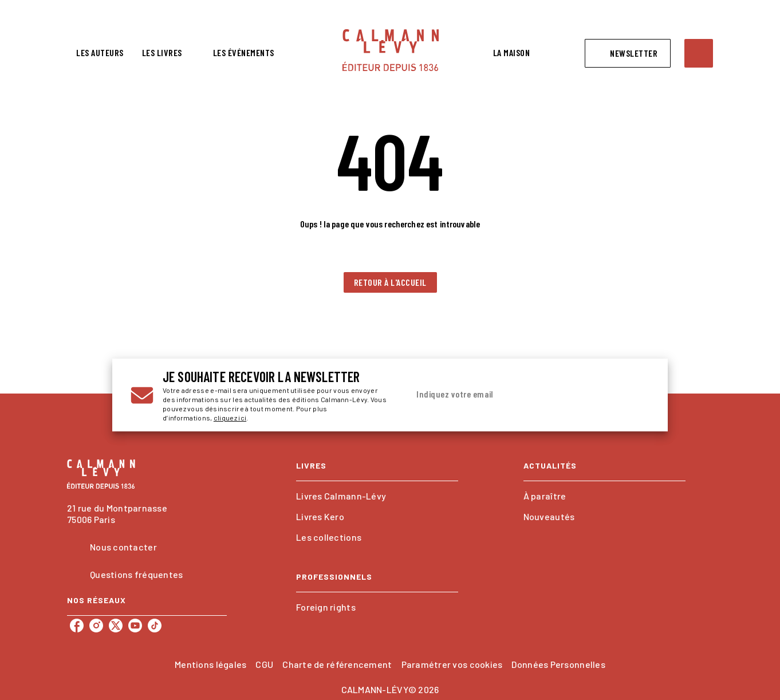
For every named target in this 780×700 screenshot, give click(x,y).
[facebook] (77, 626)
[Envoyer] (636, 395)
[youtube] (135, 626)
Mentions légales (210, 664)
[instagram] (96, 626)
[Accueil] (391, 50)
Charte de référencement (337, 664)
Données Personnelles (558, 664)
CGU (264, 664)
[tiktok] (155, 626)
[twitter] (116, 626)
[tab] (100, 53)
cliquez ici (230, 418)
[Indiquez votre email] (515, 395)
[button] (628, 53)
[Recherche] (699, 53)
